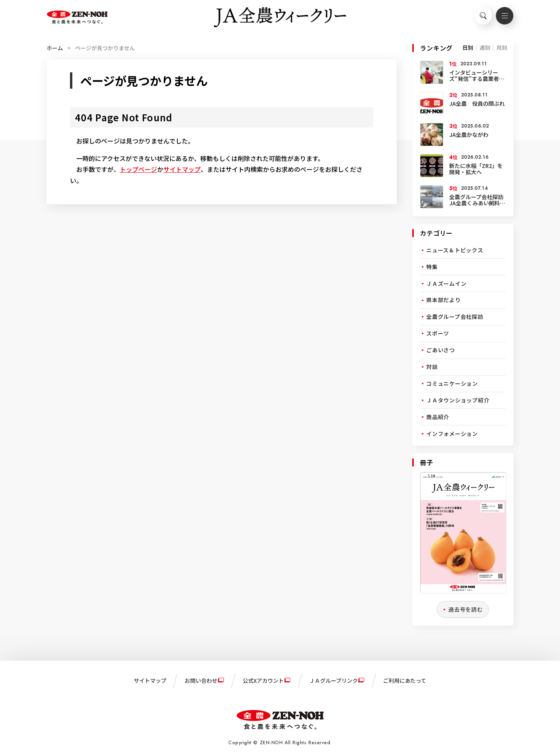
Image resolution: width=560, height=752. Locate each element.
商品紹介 (438, 417)
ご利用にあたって (405, 680)
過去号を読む (466, 609)
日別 (468, 47)
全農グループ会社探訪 (455, 317)
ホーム (55, 48)
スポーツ (438, 333)
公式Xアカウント (263, 680)
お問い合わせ (201, 680)
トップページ (138, 169)
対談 (432, 367)
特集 (432, 267)
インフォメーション (452, 434)
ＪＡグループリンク (333, 680)
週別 (485, 47)
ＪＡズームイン (446, 283)
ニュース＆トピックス (455, 250)
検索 (480, 18)
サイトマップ (182, 169)
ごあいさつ (441, 350)
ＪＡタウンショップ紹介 (458, 400)
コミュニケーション (452, 383)
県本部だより (444, 300)
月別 (502, 47)
